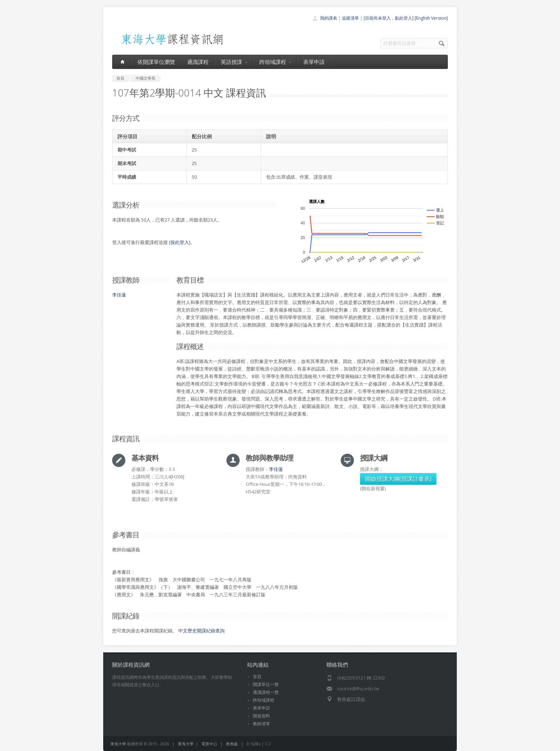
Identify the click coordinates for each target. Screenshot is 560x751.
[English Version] (431, 18)
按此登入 (180, 242)
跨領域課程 (275, 62)
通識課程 (198, 62)
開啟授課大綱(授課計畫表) (398, 479)
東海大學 (118, 744)
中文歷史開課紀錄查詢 (201, 631)
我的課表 (329, 18)
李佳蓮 (119, 295)
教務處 (232, 744)
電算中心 (209, 744)
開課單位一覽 (266, 684)
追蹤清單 (350, 18)
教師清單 (261, 724)
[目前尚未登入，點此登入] (389, 18)
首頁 (257, 677)
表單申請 (314, 62)
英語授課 (234, 62)
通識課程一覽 (266, 692)
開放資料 (261, 716)
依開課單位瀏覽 (156, 62)
